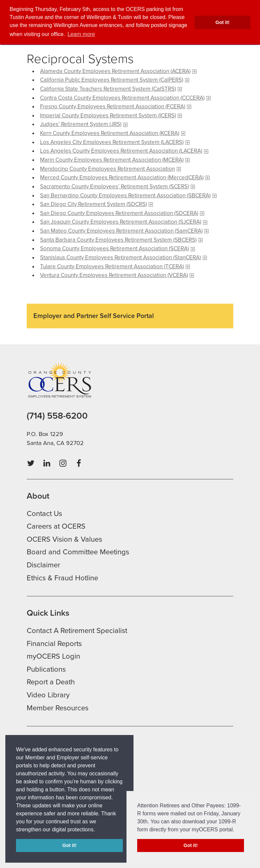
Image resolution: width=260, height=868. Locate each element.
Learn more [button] (81, 34)
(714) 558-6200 (57, 416)
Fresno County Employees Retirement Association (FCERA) (113, 106)
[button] (97, 830)
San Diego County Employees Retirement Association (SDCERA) (119, 213)
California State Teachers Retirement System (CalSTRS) (108, 89)
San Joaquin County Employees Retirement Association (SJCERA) (121, 222)
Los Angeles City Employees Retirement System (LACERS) (112, 142)
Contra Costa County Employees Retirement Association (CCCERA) (122, 98)
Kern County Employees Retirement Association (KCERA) (110, 133)
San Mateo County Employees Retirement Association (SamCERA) (121, 231)
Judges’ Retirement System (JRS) (81, 124)
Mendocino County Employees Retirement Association (107, 169)
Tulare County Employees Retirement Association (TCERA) (112, 266)
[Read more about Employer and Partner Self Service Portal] (130, 319)
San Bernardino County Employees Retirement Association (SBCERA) (125, 195)
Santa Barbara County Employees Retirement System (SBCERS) (118, 240)
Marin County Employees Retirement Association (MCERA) (112, 160)
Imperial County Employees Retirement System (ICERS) (108, 115)
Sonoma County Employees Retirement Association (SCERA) (114, 248)
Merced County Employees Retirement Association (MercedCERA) (122, 177)
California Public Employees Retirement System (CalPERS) (112, 80)
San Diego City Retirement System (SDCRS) (93, 204)
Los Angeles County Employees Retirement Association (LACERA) (121, 151)
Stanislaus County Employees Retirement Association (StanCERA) (120, 257)
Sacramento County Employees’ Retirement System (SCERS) (114, 186)
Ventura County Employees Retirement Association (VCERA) (114, 275)
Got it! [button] (223, 22)
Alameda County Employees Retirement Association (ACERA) (115, 71)
